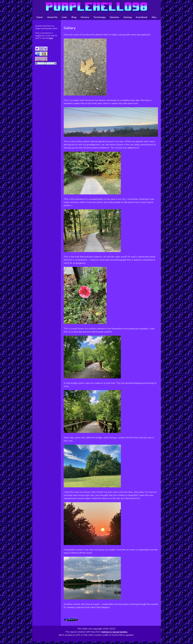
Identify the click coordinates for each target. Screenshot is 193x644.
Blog (74, 17)
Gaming (128, 17)
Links (64, 17)
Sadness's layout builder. (115, 632)
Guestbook (142, 17)
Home (40, 17)
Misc (154, 17)
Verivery (85, 17)
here (51, 38)
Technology (99, 17)
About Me (52, 17)
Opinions (114, 17)
